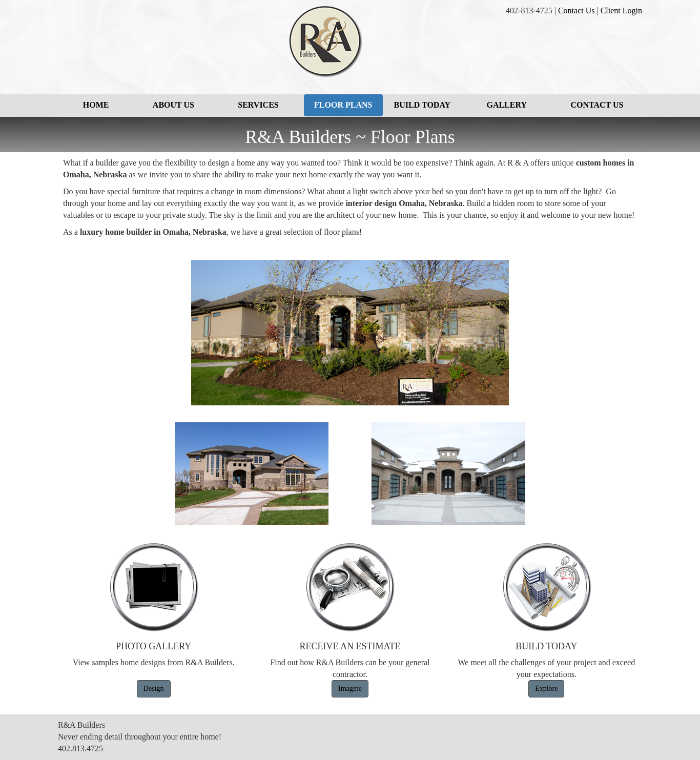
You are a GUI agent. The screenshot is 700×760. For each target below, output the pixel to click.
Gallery (507, 105)
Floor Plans (343, 105)
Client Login (621, 11)
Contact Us (577, 11)
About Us (173, 105)
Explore (546, 689)
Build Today (422, 105)
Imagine (350, 689)
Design (154, 689)
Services (258, 105)
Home (96, 105)
